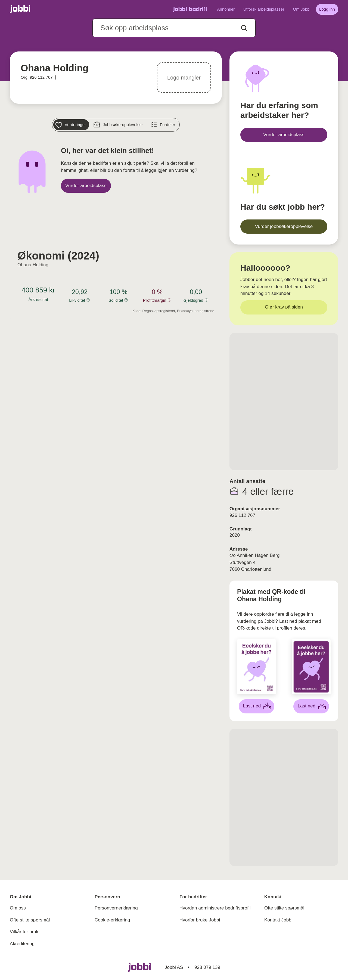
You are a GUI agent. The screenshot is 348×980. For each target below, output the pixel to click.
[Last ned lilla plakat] (311, 706)
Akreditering (22, 944)
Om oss (18, 908)
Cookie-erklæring (112, 920)
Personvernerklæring (116, 908)
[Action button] (244, 28)
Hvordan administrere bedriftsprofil (215, 908)
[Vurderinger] (71, 125)
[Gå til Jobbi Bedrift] (190, 9)
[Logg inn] (327, 9)
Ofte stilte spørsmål (30, 920)
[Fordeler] (163, 125)
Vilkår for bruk (24, 932)
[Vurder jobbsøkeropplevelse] (284, 227)
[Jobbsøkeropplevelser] (119, 125)
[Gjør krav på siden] (284, 307)
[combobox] (174, 28)
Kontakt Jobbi (278, 920)
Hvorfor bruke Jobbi (200, 920)
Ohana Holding (33, 265)
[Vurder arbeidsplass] (86, 186)
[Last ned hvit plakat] (257, 706)
